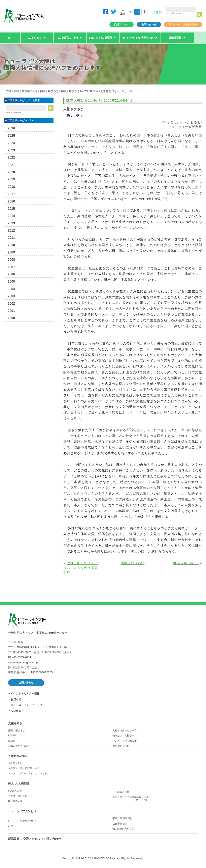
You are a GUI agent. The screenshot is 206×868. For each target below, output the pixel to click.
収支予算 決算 (120, 824)
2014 (11, 216)
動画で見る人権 (121, 746)
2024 (11, 143)
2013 (11, 223)
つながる (16, 711)
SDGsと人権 (15, 791)
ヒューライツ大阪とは (22, 811)
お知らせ (16, 699)
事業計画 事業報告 (122, 818)
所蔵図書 (14, 839)
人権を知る (15, 723)
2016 (11, 201)
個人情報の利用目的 (123, 829)
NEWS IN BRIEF (186, 563)
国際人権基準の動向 (26, 91)
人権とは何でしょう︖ (125, 731)
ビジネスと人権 (121, 792)
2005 (11, 281)
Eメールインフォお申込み (183, 24)
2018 (11, 187)
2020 (11, 172)
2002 (11, 304)
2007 (11, 267)
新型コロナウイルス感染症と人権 (155, 799)
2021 (11, 165)
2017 (11, 194)
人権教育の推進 (18, 756)
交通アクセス (122, 24)
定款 (10, 826)
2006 (11, 274)
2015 (11, 209)
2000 (11, 318)
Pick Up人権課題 (19, 784)
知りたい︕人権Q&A (123, 736)
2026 (11, 128)
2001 (11, 311)
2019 (11, 179)
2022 (11, 157)
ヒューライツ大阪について (23, 821)
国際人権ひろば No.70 (89, 91)
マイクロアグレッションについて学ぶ (29, 773)
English (157, 12)
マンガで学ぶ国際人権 (125, 741)
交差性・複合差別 (18, 796)
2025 (11, 136)
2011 (11, 238)
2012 (11, 230)
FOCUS (12, 736)
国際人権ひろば (49, 91)
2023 (11, 150)
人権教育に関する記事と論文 (24, 768)
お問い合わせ (149, 24)
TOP (11, 38)
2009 (11, 252)
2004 (11, 289)
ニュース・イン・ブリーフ (26, 705)
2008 (11, 260)
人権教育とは (15, 763)
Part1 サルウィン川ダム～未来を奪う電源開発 (80, 568)
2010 (11, 245)
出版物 (12, 741)
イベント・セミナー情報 (25, 693)
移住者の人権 (15, 801)
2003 (11, 296)
